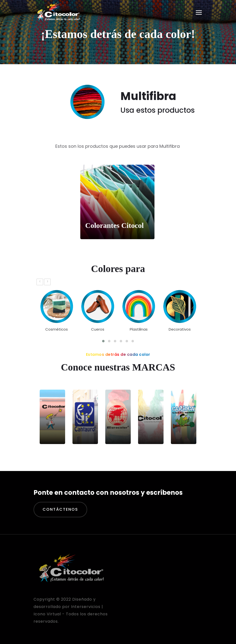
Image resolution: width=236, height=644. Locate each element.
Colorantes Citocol (114, 225)
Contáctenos (60, 509)
